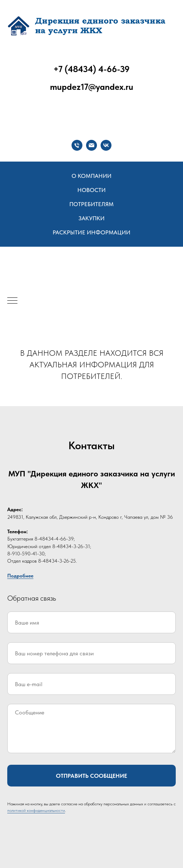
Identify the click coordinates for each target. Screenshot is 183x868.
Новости (91, 190)
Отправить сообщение (91, 776)
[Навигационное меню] (12, 301)
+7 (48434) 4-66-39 (91, 69)
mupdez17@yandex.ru (92, 87)
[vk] (106, 145)
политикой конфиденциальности (36, 810)
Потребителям (91, 204)
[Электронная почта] (91, 145)
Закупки (91, 218)
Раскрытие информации (91, 232)
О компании (91, 176)
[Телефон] (77, 145)
